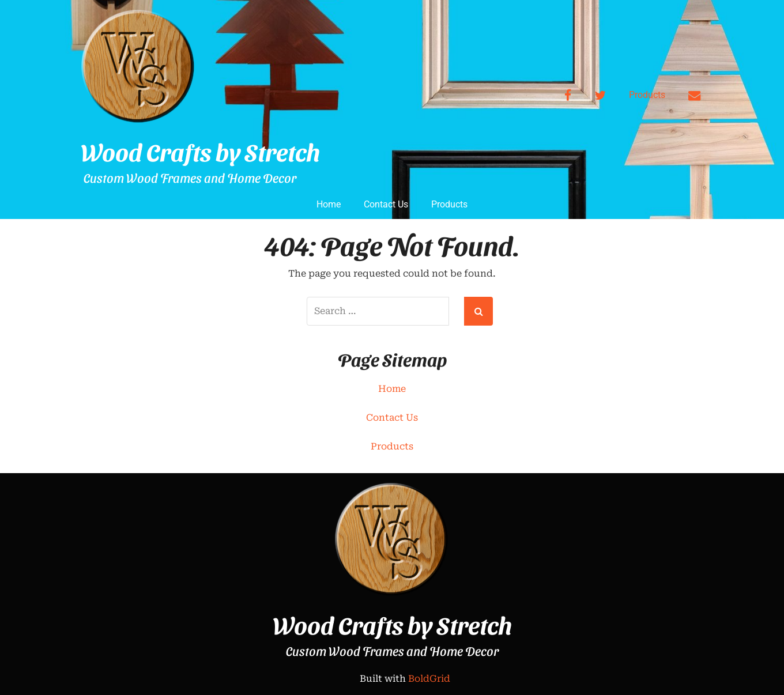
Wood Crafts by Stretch (200, 152)
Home (329, 204)
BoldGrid (429, 679)
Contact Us (386, 204)
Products (647, 95)
